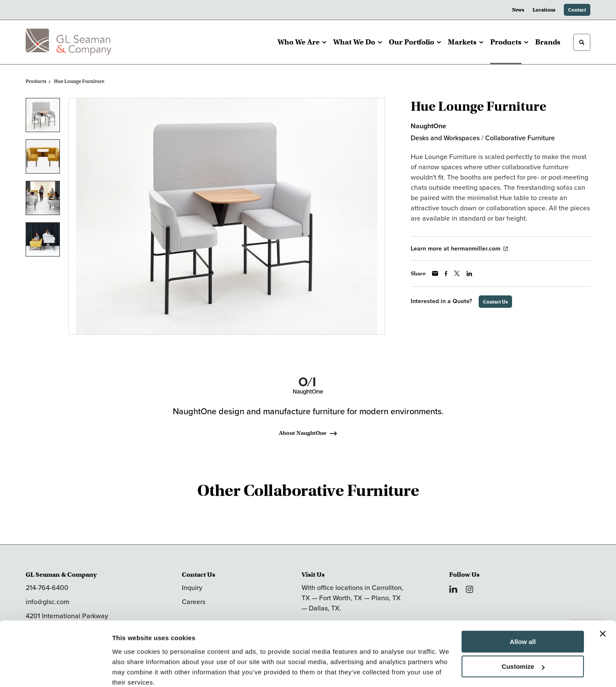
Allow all (523, 606)
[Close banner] (603, 598)
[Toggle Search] (582, 42)
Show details (132, 670)
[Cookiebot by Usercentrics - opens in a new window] (55, 670)
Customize (523, 631)
